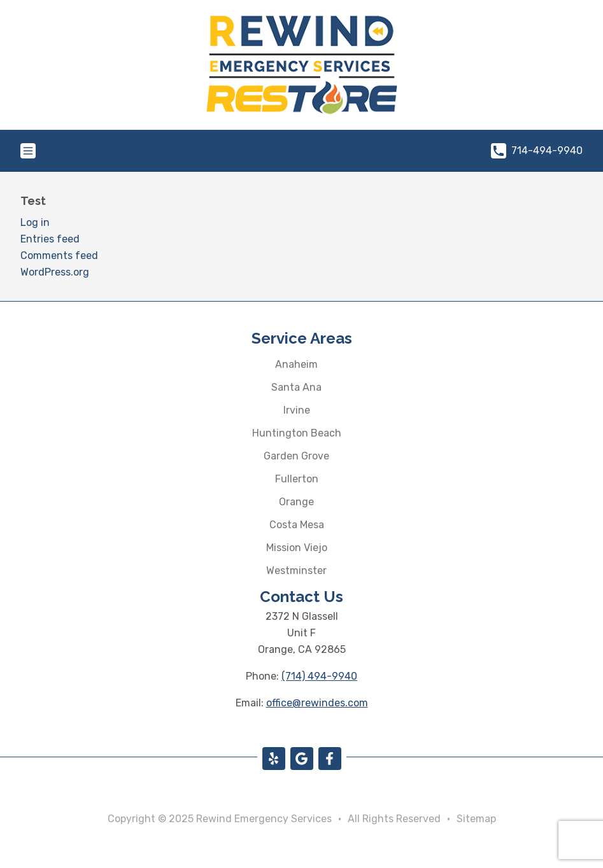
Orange (296, 502)
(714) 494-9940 (319, 676)
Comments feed (59, 255)
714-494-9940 (537, 151)
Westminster (296, 570)
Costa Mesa (297, 525)
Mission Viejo (297, 548)
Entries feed (50, 239)
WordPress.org (55, 272)
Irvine (297, 410)
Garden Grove (296, 456)
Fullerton (297, 479)
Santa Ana (296, 387)
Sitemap (476, 819)
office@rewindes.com (317, 703)
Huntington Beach (297, 433)
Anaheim (296, 364)
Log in (35, 222)
